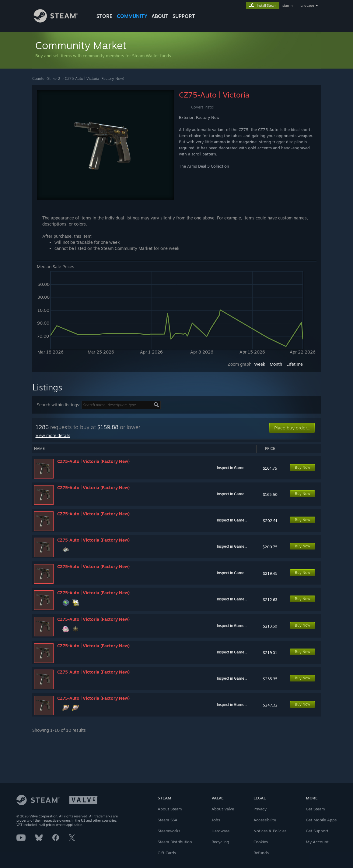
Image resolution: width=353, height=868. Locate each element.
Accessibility (265, 820)
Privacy (260, 809)
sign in (287, 5)
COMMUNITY (132, 16)
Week (260, 364)
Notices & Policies (270, 831)
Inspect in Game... (232, 468)
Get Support (317, 831)
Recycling (220, 842)
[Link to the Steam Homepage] (60, 21)
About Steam (170, 809)
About (160, 16)
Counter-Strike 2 (46, 78)
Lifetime (295, 364)
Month (276, 364)
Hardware (220, 831)
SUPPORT (184, 16)
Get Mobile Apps (321, 820)
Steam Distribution (175, 842)
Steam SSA (168, 820)
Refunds (261, 853)
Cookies (261, 842)
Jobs (216, 820)
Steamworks (169, 831)
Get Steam (315, 809)
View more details (53, 435)
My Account (317, 842)
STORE (105, 16)
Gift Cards (167, 853)
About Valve (223, 809)
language (307, 5)
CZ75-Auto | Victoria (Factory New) (94, 78)
